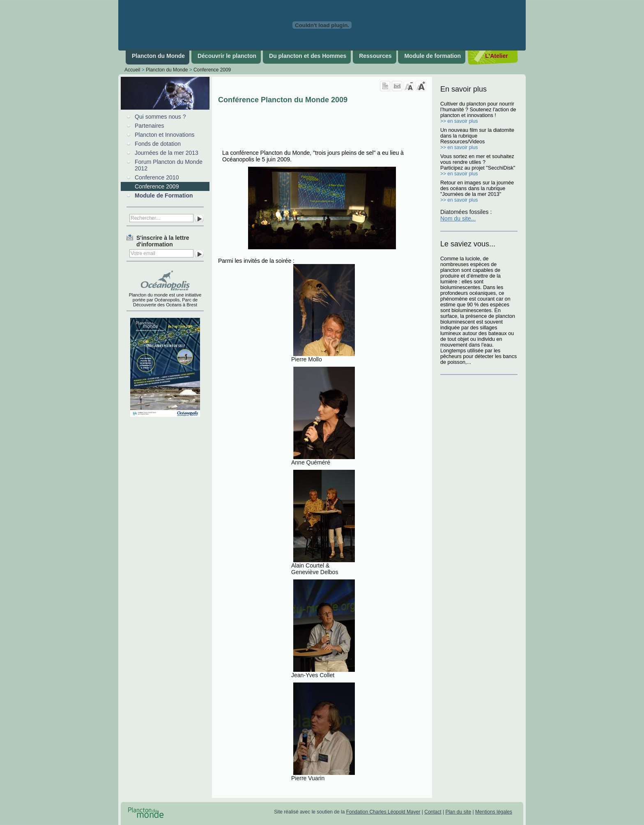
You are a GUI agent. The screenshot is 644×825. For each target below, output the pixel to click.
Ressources (375, 56)
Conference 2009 (212, 70)
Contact (433, 812)
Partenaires (149, 126)
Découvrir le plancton (227, 56)
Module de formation (432, 56)
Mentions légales (494, 812)
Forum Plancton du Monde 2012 (169, 165)
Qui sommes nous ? (160, 117)
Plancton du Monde (158, 56)
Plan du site (458, 812)
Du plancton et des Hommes (308, 56)
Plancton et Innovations (165, 135)
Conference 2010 (157, 177)
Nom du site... (458, 218)
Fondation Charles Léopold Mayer (383, 812)
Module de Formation (164, 195)
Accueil (132, 70)
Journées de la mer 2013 (167, 153)
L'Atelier (496, 56)
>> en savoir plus (459, 121)
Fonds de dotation (158, 144)
